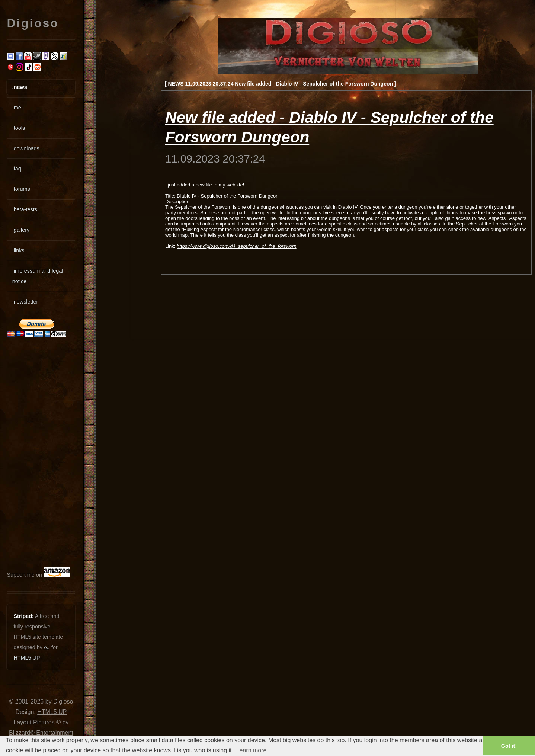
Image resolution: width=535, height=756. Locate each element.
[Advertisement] (29, 452)
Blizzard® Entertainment (41, 733)
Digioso (63, 701)
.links (18, 250)
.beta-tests (25, 209)
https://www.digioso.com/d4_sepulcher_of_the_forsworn (237, 246)
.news (20, 87)
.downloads (26, 148)
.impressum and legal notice (38, 276)
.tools (19, 128)
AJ (47, 647)
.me (17, 108)
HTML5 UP (27, 658)
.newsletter (25, 302)
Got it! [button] (509, 746)
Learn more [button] (252, 750)
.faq (17, 169)
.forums (21, 189)
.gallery (21, 230)
